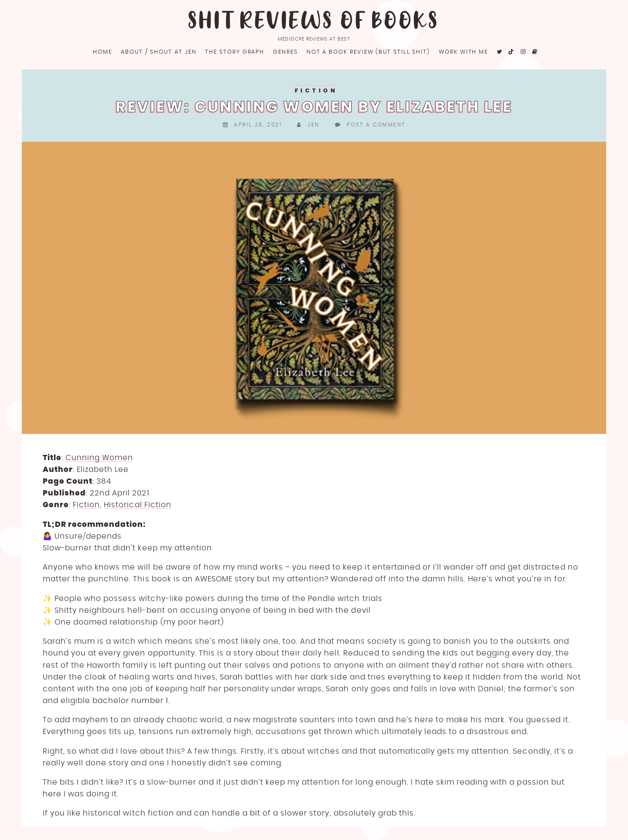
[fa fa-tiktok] (512, 52)
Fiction (316, 91)
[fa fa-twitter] (500, 52)
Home (102, 52)
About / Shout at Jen (159, 52)
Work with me (463, 52)
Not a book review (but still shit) (368, 52)
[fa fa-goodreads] (535, 52)
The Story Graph (235, 52)
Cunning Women (99, 458)
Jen (313, 125)
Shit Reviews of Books (314, 22)
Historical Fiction (137, 505)
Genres (285, 52)
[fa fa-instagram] (524, 52)
